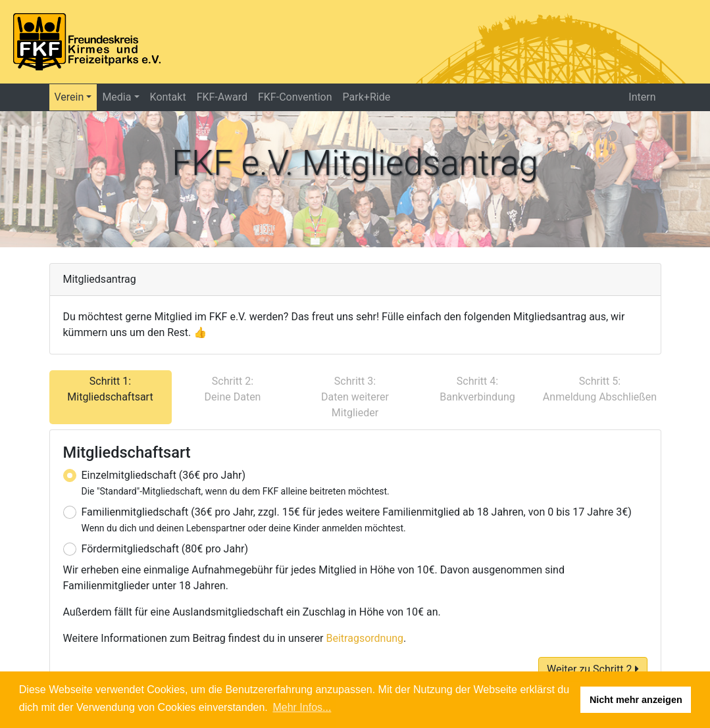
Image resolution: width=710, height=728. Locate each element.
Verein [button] (69, 97)
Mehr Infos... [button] (302, 707)
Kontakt (168, 97)
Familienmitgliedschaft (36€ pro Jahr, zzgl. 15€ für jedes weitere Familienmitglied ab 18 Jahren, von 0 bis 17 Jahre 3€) (357, 520)
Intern (642, 97)
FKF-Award (222, 97)
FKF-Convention (295, 97)
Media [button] (116, 97)
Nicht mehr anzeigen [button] (636, 700)
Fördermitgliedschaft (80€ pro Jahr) (165, 549)
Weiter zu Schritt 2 (593, 669)
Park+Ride (367, 97)
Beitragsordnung (365, 638)
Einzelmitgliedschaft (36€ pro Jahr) (236, 483)
